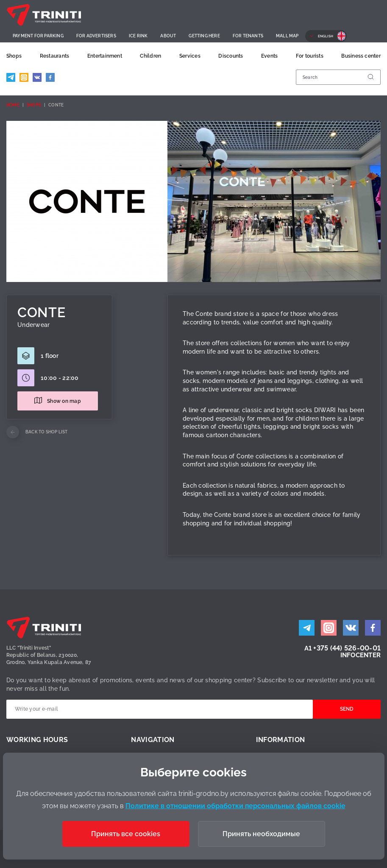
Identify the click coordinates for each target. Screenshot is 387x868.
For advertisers (96, 36)
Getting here (204, 36)
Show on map (64, 401)
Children (150, 56)
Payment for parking (38, 36)
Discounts (231, 56)
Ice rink (138, 36)
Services (190, 56)
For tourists (310, 56)
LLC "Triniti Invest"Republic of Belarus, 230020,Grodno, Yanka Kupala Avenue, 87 (49, 655)
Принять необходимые (261, 834)
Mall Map (287, 36)
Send (347, 709)
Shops (14, 56)
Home (13, 105)
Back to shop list (46, 432)
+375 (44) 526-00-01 (347, 648)
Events (269, 56)
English (326, 36)
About (168, 36)
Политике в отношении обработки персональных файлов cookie (235, 806)
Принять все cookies (126, 834)
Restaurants (55, 56)
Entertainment (105, 56)
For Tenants (248, 36)
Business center (361, 56)
